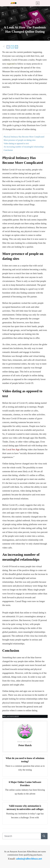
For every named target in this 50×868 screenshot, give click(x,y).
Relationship (11, 716)
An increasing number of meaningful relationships (24, 147)
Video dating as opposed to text (16, 143)
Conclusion (8, 150)
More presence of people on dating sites (20, 140)
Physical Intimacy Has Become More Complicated (24, 137)
